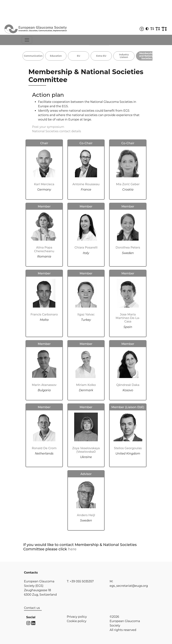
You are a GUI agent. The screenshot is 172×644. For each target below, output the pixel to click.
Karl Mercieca (44, 184)
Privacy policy (77, 617)
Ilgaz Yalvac (86, 314)
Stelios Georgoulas (128, 448)
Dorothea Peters (128, 248)
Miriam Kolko (86, 385)
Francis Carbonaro (44, 314)
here (72, 549)
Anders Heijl (86, 515)
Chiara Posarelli (86, 248)
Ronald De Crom (44, 448)
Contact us (32, 608)
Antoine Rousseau (86, 184)
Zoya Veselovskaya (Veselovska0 (86, 450)
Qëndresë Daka (128, 385)
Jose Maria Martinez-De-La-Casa (128, 318)
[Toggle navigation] (27, 40)
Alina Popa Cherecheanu (44, 249)
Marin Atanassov (44, 385)
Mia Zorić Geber (128, 184)
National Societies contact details (57, 131)
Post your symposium (48, 127)
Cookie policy (77, 621)
